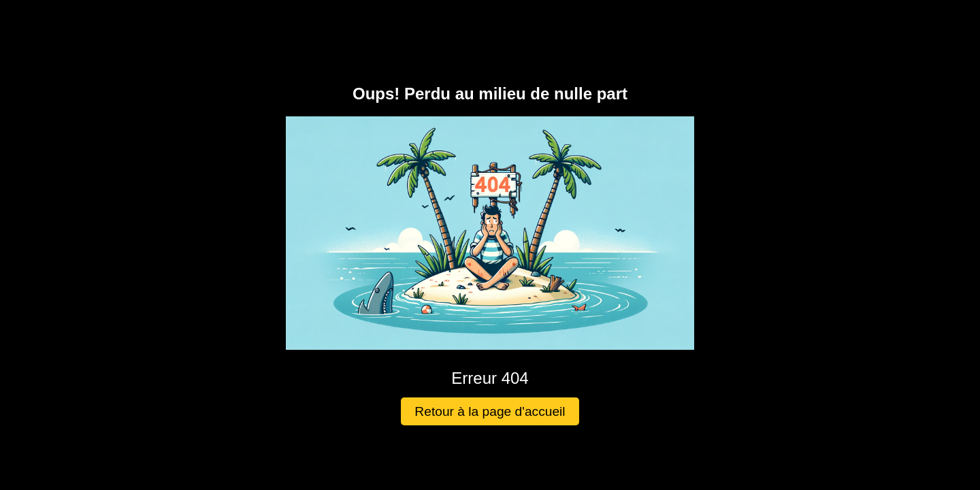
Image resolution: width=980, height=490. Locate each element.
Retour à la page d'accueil (490, 411)
